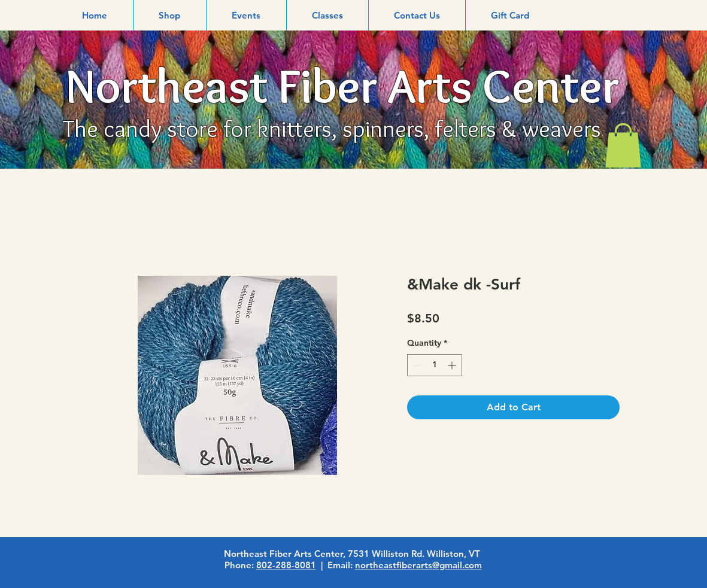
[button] (170, 15)
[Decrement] (416, 365)
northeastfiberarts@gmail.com (418, 565)
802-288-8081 (286, 565)
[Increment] (453, 365)
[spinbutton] (435, 365)
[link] (623, 145)
